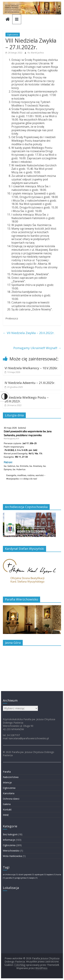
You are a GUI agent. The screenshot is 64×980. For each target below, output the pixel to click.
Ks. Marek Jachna (36, 53)
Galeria (7, 804)
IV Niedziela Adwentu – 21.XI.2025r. (30, 383)
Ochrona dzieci (11, 799)
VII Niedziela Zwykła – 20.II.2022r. (29, 333)
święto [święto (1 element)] (33, 878)
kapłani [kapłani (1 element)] (51, 875)
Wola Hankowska (12, 856)
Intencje (7, 782)
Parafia (7, 772)
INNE (6, 815)
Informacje (9, 840)
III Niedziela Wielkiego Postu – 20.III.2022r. (27, 399)
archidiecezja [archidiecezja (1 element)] (10, 875)
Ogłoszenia (13, 35)
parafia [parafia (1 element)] (10, 878)
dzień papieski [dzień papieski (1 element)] (26, 875)
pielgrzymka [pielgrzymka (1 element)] (22, 878)
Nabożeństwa (11, 777)
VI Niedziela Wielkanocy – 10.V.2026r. (31, 368)
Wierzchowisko (11, 851)
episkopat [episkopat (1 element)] (40, 875)
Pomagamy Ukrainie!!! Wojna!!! (37, 348)
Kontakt (7, 810)
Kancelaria (9, 793)
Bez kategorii (10, 834)
